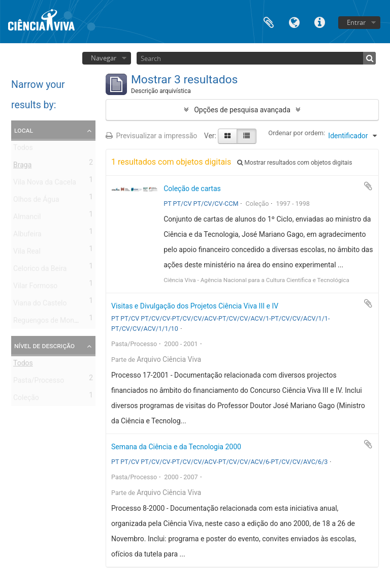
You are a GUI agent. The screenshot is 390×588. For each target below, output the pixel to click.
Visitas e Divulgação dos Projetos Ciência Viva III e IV (195, 306)
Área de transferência (269, 22)
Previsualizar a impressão (151, 136)
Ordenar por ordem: (297, 133)
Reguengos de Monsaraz (52, 322)
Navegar (104, 58)
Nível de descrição (44, 346)
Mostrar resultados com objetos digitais (295, 163)
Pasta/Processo (39, 382)
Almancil (27, 219)
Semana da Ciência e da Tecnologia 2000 (176, 447)
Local (24, 130)
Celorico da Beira (40, 270)
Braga (22, 167)
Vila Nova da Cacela (45, 184)
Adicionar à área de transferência (368, 186)
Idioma (294, 22)
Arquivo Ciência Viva (169, 359)
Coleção (26, 399)
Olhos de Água (36, 201)
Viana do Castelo (40, 305)
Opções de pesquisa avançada (242, 110)
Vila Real (27, 253)
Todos (23, 149)
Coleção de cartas (192, 189)
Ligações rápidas (319, 22)
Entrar (356, 22)
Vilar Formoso (35, 288)
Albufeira (27, 236)
